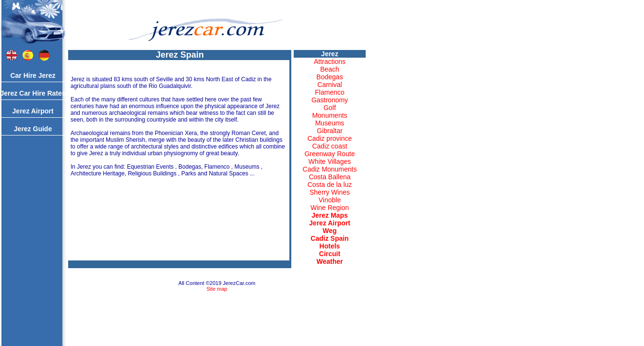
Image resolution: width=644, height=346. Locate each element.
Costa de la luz (330, 185)
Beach (330, 69)
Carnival (329, 85)
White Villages (330, 161)
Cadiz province (330, 138)
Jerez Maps (329, 215)
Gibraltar (330, 131)
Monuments (329, 115)
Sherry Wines (330, 192)
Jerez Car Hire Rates (33, 93)
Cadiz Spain (329, 238)
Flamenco (329, 92)
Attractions (330, 62)
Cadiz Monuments (330, 169)
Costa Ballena (329, 177)
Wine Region (330, 208)
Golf (330, 108)
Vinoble (330, 200)
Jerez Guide (33, 129)
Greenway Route (329, 154)
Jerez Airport (33, 111)
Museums (330, 123)
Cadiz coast (329, 146)
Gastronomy (330, 100)
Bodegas (329, 77)
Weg (329, 231)
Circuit (330, 254)
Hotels (330, 246)
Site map (217, 289)
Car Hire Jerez (33, 75)
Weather (330, 261)
